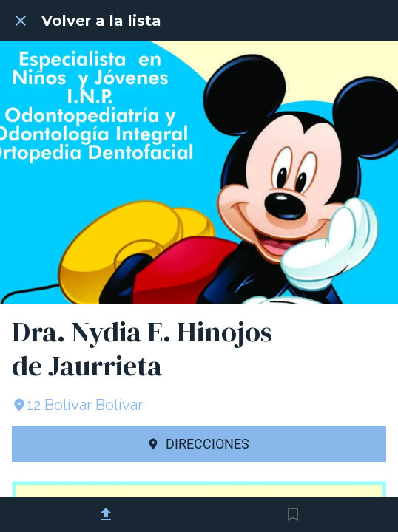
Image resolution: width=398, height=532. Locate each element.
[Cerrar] (21, 21)
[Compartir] (106, 514)
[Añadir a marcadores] (293, 514)
